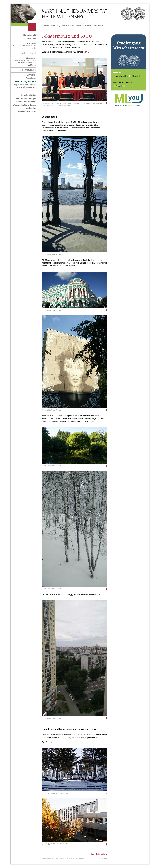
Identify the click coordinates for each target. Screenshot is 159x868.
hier (86, 52)
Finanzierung (31, 78)
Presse (88, 25)
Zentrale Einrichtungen (26, 98)
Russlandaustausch (28, 70)
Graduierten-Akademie (26, 102)
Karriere (79, 25)
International (98, 25)
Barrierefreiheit (48, 859)
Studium (45, 25)
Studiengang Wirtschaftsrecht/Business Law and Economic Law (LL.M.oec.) (26, 62)
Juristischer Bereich (28, 53)
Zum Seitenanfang (99, 854)
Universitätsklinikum (27, 112)
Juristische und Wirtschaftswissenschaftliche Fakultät (25, 46)
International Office (28, 95)
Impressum (80, 859)
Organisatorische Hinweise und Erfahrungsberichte (25, 86)
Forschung (56, 25)
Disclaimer (70, 859)
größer (125, 76)
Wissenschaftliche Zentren (25, 105)
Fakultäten (32, 38)
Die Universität (30, 35)
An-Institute (31, 108)
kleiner (135, 76)
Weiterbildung (68, 25)
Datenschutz (60, 859)
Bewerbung (32, 75)
